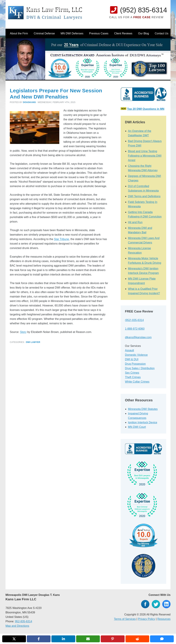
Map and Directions (17, 626)
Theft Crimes (133, 377)
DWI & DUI (132, 359)
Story (23, 332)
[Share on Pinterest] (113, 639)
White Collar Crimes (137, 382)
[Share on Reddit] (137, 639)
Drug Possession (135, 364)
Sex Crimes (132, 373)
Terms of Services (125, 619)
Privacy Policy (147, 619)
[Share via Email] (88, 639)
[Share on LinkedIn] (63, 639)
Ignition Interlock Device (143, 422)
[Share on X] (14, 639)
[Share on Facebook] (39, 639)
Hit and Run (135, 222)
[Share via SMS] (162, 639)
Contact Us (161, 33)
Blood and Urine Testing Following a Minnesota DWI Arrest (145, 156)
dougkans (29, 102)
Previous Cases (99, 33)
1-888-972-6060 (135, 329)
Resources (164, 619)
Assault (129, 350)
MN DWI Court (137, 427)
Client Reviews (123, 33)
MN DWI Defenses (72, 33)
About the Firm (19, 33)
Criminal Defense (44, 33)
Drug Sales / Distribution (140, 368)
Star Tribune (61, 239)
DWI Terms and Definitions (144, 196)
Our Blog (144, 33)
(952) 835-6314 (144, 10)
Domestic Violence (136, 355)
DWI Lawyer (33, 342)
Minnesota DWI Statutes (143, 409)
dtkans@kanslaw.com (138, 337)
